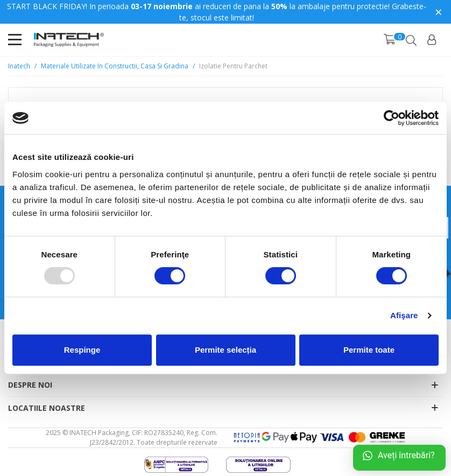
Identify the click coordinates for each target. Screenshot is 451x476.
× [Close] (439, 12)
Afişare (404, 315)
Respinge (82, 350)
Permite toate (369, 350)
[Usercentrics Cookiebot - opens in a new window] (392, 118)
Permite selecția (225, 350)
